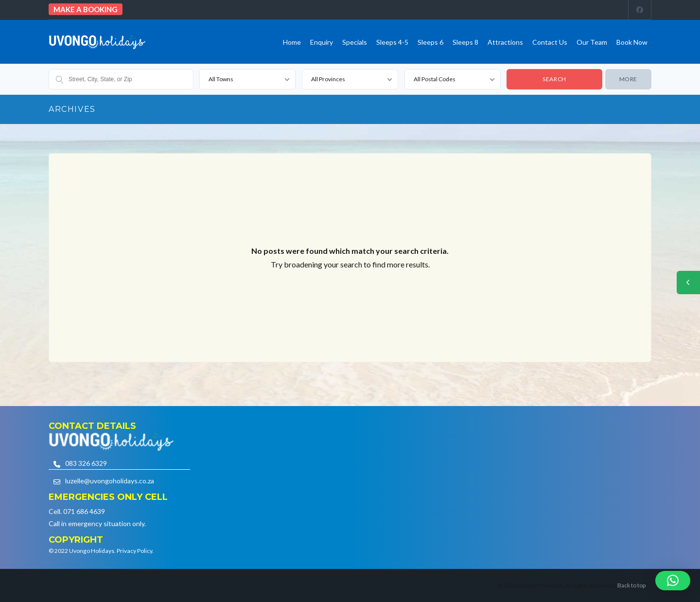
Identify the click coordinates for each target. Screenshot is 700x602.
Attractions (505, 42)
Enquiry (322, 42)
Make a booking (86, 9)
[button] (673, 581)
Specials (355, 42)
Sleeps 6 (430, 42)
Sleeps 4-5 (392, 42)
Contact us (550, 42)
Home (292, 42)
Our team (592, 42)
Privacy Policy (134, 551)
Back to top (631, 585)
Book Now (632, 42)
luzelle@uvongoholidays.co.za (110, 481)
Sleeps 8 (465, 42)
